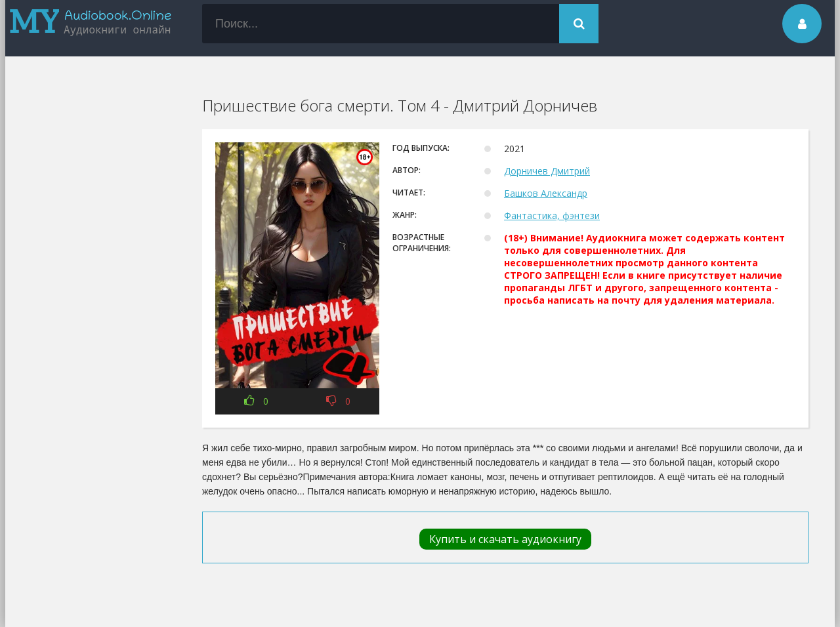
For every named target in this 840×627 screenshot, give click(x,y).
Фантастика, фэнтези (552, 215)
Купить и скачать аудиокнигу (505, 539)
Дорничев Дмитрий (547, 171)
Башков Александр (546, 193)
